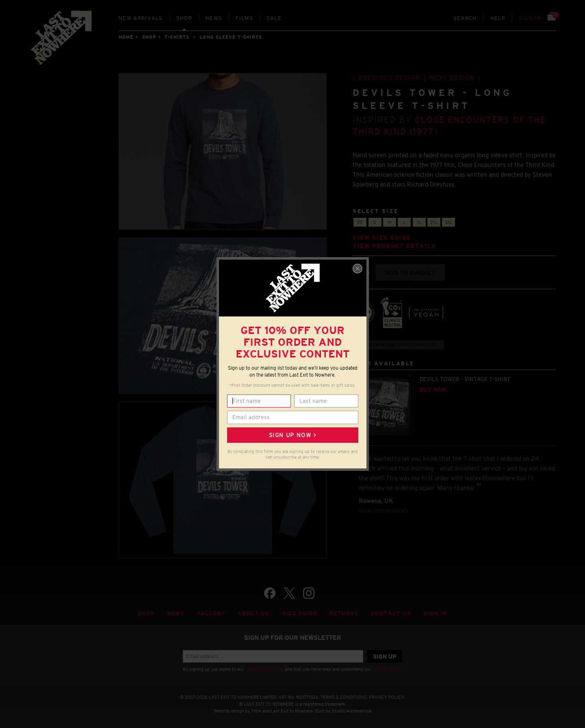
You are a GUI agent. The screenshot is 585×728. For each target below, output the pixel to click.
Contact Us (391, 613)
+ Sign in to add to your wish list (399, 345)
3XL (449, 222)
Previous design (389, 78)
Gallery (211, 613)
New (141, 18)
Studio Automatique (352, 711)
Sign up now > (292, 435)
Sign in (530, 18)
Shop (184, 18)
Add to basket (410, 273)
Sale (274, 18)
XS (360, 222)
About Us (253, 613)
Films (244, 18)
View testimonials (383, 510)
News (214, 18)
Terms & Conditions (264, 669)
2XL (434, 222)
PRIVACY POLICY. (387, 697)
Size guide (300, 613)
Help (498, 18)
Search (465, 18)
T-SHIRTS (177, 37)
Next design (452, 78)
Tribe (256, 711)
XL (419, 222)
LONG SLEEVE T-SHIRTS (231, 37)
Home (126, 37)
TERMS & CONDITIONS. (344, 697)
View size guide (382, 238)
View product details (394, 246)
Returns (344, 613)
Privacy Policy (386, 669)
